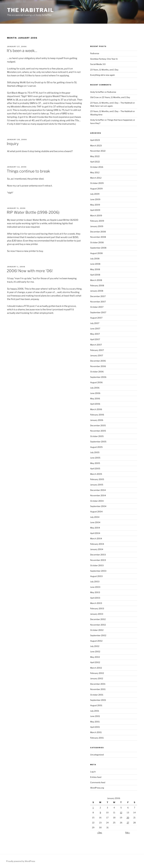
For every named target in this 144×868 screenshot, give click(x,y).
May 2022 (95, 156)
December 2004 (98, 490)
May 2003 (95, 592)
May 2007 (95, 334)
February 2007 (97, 350)
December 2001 (98, 684)
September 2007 (98, 312)
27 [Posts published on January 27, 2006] (128, 823)
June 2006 (95, 393)
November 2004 (98, 495)
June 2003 (95, 587)
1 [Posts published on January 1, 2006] (93, 808)
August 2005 (96, 447)
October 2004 (97, 501)
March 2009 (96, 215)
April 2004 (95, 533)
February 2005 (97, 479)
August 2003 (96, 576)
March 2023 (96, 146)
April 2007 (95, 339)
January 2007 (97, 355)
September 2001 (98, 700)
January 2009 (97, 226)
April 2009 (95, 210)
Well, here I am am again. (102, 106)
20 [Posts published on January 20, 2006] (128, 818)
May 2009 (95, 205)
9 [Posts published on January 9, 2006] (100, 812)
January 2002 (97, 678)
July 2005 (95, 452)
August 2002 (96, 641)
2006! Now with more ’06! (30, 271)
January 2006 (97, 420)
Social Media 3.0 (98, 64)
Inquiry (13, 144)
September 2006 (98, 377)
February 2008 (97, 285)
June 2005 (95, 458)
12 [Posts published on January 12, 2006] (121, 812)
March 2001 (96, 732)
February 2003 (97, 608)
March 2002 (96, 668)
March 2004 (96, 538)
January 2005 (97, 485)
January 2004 (97, 549)
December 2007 (98, 296)
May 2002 (95, 657)
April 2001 (95, 727)
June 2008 (95, 264)
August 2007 (96, 318)
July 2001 (95, 711)
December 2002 (98, 619)
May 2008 (95, 269)
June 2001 (95, 716)
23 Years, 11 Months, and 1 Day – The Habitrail (111, 103)
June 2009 (95, 199)
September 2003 (98, 571)
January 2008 (97, 291)
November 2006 (98, 366)
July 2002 (95, 646)
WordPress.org (97, 788)
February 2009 (97, 221)
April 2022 (95, 162)
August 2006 (96, 382)
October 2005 (97, 436)
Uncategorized (97, 755)
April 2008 (95, 275)
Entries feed (96, 777)
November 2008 (98, 237)
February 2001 (97, 738)
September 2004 (98, 506)
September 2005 (98, 442)
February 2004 (97, 544)
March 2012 (96, 178)
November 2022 (98, 151)
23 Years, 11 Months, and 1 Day (104, 70)
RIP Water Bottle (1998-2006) (33, 212)
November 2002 (98, 625)
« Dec (100, 833)
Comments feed (98, 782)
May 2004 (95, 528)
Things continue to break (28, 171)
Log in (93, 772)
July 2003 (95, 582)
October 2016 (97, 167)
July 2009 (95, 194)
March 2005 (96, 474)
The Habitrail (30, 10)
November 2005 (98, 431)
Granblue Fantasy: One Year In (104, 59)
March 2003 (96, 603)
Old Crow (94, 97)
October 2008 (97, 242)
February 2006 (97, 415)
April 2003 (95, 598)
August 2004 (96, 512)
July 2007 (95, 323)
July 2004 (95, 517)
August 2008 (96, 253)
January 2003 (97, 614)
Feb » (128, 833)
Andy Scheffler (97, 92)
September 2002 (98, 635)
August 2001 (96, 705)
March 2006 (96, 409)
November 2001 (98, 689)
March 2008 (96, 280)
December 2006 (98, 361)
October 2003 (97, 565)
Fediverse (95, 53)
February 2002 (97, 673)
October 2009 (97, 183)
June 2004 (95, 522)
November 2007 (98, 302)
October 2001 (97, 695)
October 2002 (97, 630)
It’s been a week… (22, 51)
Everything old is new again (102, 75)
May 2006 (95, 399)
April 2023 (95, 140)
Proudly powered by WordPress (21, 861)
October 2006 (97, 372)
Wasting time (96, 115)
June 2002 (95, 652)
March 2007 (96, 345)
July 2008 (95, 259)
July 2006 (95, 388)
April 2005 (95, 468)
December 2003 (98, 555)
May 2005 (95, 463)
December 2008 (98, 232)
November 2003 (98, 560)
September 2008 (98, 248)
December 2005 (98, 425)
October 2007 (97, 307)
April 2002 (95, 662)
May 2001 (95, 722)
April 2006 (95, 404)
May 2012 (95, 172)
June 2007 (95, 329)
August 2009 (96, 189)
